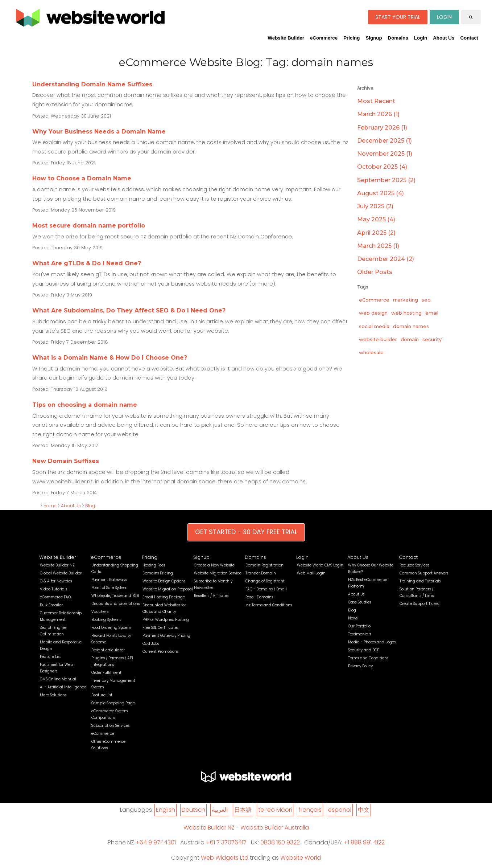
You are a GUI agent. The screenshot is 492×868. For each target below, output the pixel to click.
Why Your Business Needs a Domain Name (99, 132)
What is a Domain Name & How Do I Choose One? (110, 358)
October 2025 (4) (382, 167)
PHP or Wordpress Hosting (166, 620)
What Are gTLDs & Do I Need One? (87, 263)
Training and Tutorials (420, 581)
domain (410, 339)
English (166, 810)
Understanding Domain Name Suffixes (92, 84)
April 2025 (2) (376, 233)
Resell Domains (259, 597)
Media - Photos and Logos (372, 642)
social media (374, 326)
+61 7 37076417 (226, 842)
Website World (301, 858)
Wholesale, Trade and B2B (115, 596)
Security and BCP (364, 650)
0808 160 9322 (280, 842)
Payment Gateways (109, 580)
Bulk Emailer (51, 605)
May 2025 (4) (376, 219)
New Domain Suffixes (66, 461)
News (353, 618)
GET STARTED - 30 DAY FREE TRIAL (246, 532)
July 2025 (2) (375, 206)
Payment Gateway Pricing (166, 636)
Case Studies (359, 602)
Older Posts (375, 272)
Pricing (352, 38)
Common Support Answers (424, 573)
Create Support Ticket (419, 604)
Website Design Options (164, 581)
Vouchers (100, 612)
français (310, 810)
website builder (378, 339)
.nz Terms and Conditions (269, 605)
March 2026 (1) (378, 114)
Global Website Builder (61, 573)
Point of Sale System (109, 588)
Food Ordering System (111, 628)
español (340, 810)
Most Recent (376, 101)
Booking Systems (106, 620)
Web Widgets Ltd (225, 858)
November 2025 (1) (385, 154)
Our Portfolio (359, 626)
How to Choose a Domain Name (82, 178)
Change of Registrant (265, 581)
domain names (411, 326)
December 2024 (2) (386, 259)
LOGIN (444, 17)
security (432, 339)
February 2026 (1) (382, 128)
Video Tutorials (53, 589)
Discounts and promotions (115, 604)
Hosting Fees (154, 565)
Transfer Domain (261, 573)
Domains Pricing (158, 573)
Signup (374, 38)
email (432, 313)
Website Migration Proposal (168, 589)
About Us (444, 38)
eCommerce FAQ (55, 597)
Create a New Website (214, 565)
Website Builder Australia (275, 828)
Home (50, 506)
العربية (220, 810)
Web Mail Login (311, 573)
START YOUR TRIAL (398, 17)
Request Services (414, 565)
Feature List (50, 657)
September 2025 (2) (386, 180)
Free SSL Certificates (160, 628)
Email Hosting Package (164, 597)
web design (373, 313)
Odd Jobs (151, 644)
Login (421, 38)
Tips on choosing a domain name (85, 405)
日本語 (243, 810)
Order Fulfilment (106, 673)
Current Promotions (160, 652)
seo (426, 300)
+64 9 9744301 (156, 842)
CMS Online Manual (58, 679)
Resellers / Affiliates (211, 596)
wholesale (371, 352)
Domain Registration (264, 565)
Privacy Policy (360, 666)
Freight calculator (108, 650)
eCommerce (324, 38)
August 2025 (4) (381, 193)
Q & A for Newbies (56, 581)
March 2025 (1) (378, 246)
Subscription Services (110, 726)
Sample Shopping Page (113, 703)
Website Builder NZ (57, 565)
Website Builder (286, 38)
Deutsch (193, 810)
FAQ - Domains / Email (266, 589)
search (471, 17)
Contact (469, 38)
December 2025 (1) (384, 141)
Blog (90, 506)
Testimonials (359, 634)
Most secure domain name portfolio (89, 226)
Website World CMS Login (320, 565)
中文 (364, 810)
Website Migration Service (218, 573)
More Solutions (53, 695)
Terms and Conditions (368, 658)
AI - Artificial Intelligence (63, 687)
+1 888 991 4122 (364, 842)
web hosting (406, 313)
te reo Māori (275, 810)
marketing (406, 300)
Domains (398, 38)
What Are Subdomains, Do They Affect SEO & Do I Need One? (129, 310)
